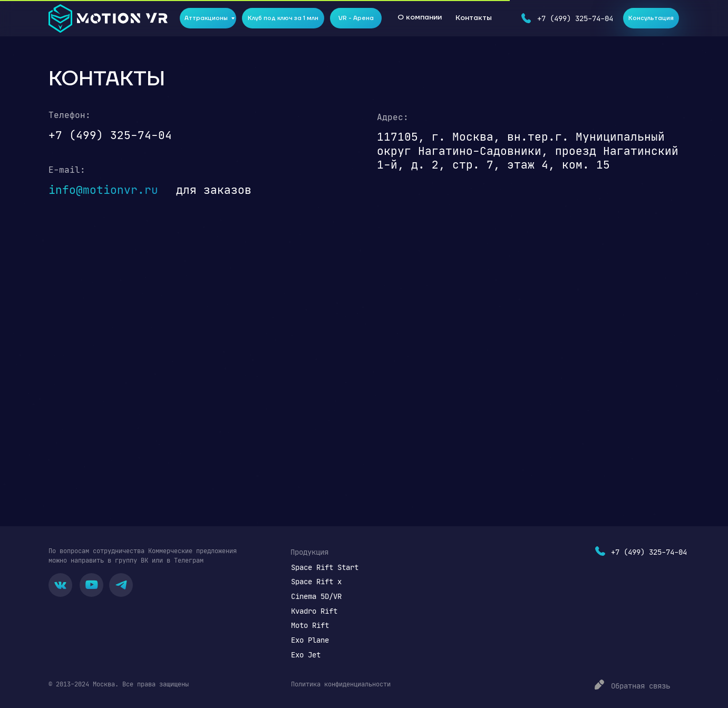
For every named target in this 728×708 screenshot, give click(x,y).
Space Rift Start (325, 567)
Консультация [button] (651, 18)
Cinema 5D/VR (316, 596)
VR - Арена (356, 18)
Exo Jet (306, 655)
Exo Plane (310, 640)
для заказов (214, 190)
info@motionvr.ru (103, 190)
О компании (420, 17)
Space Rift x (316, 581)
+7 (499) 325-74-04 (575, 18)
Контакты (474, 18)
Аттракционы (206, 18)
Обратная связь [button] (640, 686)
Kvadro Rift (314, 611)
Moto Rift (310, 625)
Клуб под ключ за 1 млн (283, 18)
